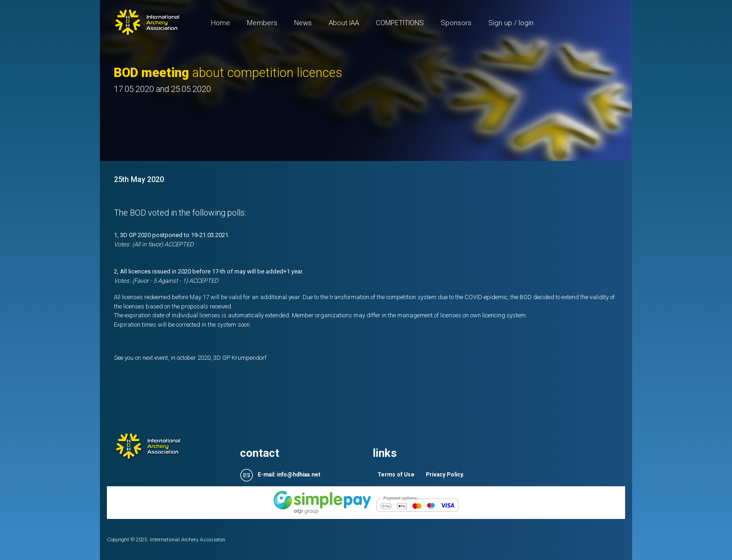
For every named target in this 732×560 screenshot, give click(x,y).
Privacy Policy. (445, 475)
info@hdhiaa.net (299, 475)
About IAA (344, 23)
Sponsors (456, 23)
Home (225, 22)
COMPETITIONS (400, 23)
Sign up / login (511, 23)
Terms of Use (396, 475)
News (303, 23)
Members (262, 23)
